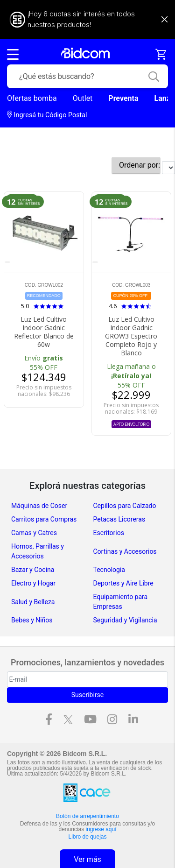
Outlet (83, 98)
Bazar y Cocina (33, 570)
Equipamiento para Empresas (121, 602)
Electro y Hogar (33, 583)
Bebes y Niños (32, 620)
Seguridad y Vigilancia (125, 620)
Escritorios (109, 533)
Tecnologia (109, 570)
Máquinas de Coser (39, 506)
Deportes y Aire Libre (123, 583)
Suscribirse (87, 695)
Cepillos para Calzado (125, 506)
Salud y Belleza (33, 602)
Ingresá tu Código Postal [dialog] (47, 115)
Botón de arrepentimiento (87, 816)
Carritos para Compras (44, 519)
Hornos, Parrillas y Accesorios (38, 551)
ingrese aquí (101, 829)
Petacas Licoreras (119, 519)
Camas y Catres (34, 533)
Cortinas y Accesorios (125, 551)
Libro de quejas (87, 837)
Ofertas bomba (32, 98)
